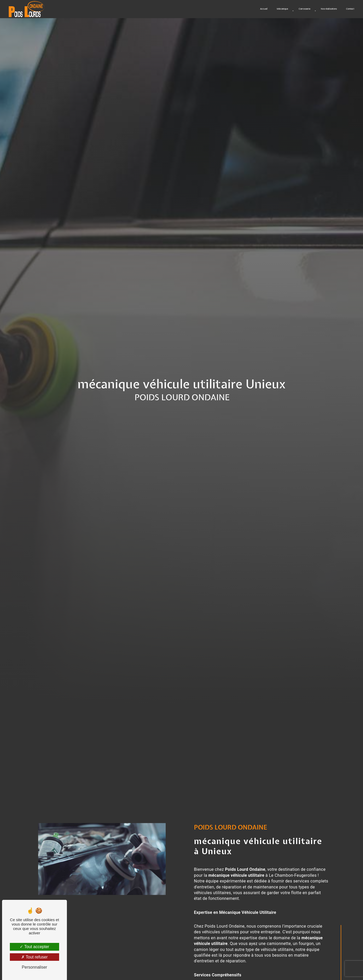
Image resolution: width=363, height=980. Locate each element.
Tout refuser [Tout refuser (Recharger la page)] (34, 957)
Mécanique (282, 9)
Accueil (264, 9)
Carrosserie (305, 9)
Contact (350, 9)
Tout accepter (34, 947)
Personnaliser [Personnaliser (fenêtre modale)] (34, 967)
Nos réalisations (329, 9)
